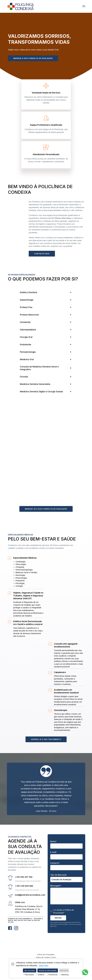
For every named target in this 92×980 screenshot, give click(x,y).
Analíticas (40, 975)
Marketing (64, 975)
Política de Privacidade (61, 924)
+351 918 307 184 (24, 877)
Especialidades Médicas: (25, 558)
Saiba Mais (44, 965)
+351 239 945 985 (24, 886)
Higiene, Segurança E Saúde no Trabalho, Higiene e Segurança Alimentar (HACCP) (28, 596)
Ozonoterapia (61, 710)
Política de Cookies (43, 957)
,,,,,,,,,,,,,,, (66, 880)
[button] (84, 6)
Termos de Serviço (75, 924)
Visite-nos (20, 902)
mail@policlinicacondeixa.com (30, 895)
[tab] (46, 292)
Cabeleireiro (60, 672)
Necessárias (29, 975)
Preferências (52, 975)
